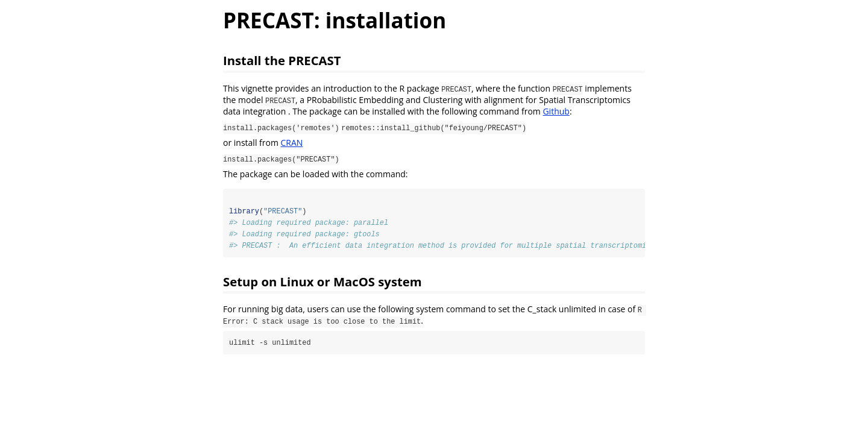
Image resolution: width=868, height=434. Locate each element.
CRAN (292, 143)
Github (556, 111)
